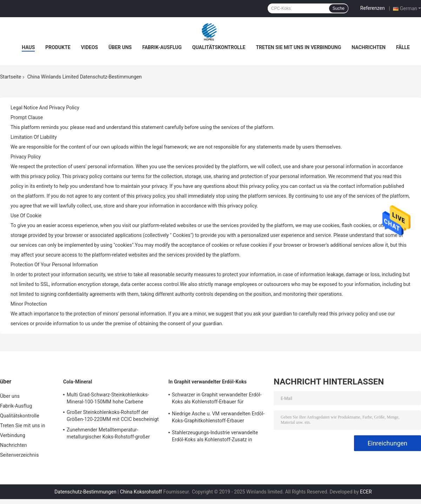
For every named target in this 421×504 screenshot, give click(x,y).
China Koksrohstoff (141, 492)
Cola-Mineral (78, 382)
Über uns (120, 47)
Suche (339, 8)
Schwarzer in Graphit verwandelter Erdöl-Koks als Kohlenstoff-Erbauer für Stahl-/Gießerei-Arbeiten (217, 399)
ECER (366, 492)
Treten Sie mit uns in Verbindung (298, 47)
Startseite (11, 77)
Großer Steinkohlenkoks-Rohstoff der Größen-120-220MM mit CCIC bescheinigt (113, 416)
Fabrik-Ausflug (162, 47)
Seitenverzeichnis (19, 455)
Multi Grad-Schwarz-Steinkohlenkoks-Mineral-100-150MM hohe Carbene (108, 398)
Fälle (403, 47)
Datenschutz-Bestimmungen (85, 492)
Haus (28, 47)
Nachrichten (369, 47)
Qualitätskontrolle (219, 47)
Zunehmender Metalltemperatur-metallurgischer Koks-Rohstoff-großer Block (108, 434)
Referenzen (373, 8)
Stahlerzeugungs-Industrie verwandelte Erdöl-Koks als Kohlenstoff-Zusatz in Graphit (215, 437)
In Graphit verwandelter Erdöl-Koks (208, 382)
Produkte (58, 47)
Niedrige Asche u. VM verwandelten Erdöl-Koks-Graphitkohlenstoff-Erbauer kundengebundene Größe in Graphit (218, 418)
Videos (90, 47)
